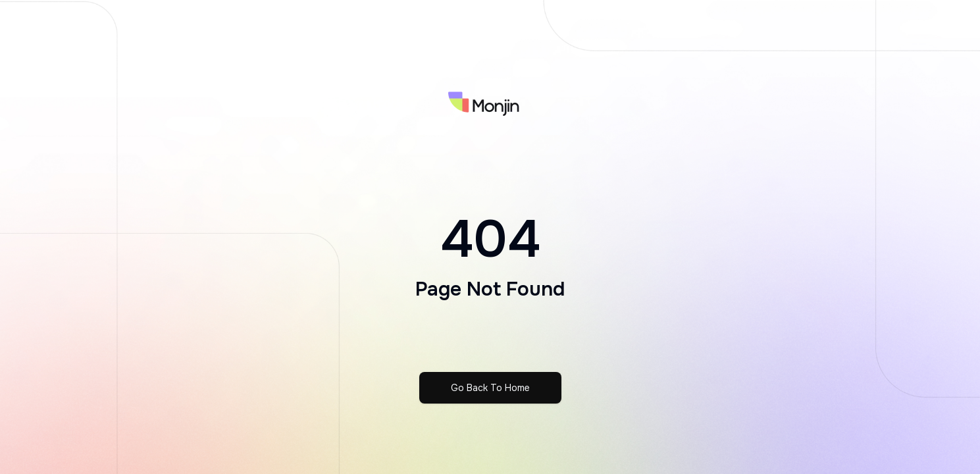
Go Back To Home (490, 388)
